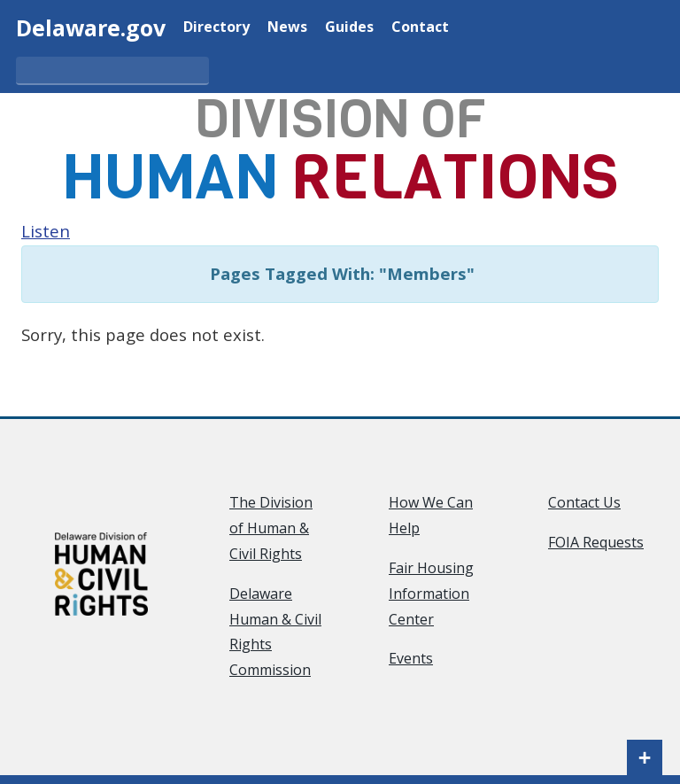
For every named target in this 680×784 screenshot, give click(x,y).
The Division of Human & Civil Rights (271, 528)
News (287, 25)
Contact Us (584, 502)
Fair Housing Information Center (431, 594)
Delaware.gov (91, 27)
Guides (349, 25)
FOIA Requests (596, 542)
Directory (216, 25)
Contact (420, 25)
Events (411, 658)
